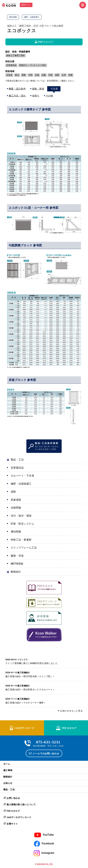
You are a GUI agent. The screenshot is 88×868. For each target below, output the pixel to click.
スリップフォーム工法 (24, 548)
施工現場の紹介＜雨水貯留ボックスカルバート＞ (30, 690)
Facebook (48, 843)
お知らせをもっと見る (71, 711)
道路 (13, 492)
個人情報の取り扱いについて (21, 805)
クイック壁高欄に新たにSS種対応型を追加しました (31, 663)
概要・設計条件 (17, 89)
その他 (49, 96)
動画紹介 (16, 572)
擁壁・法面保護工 (21, 484)
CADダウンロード (24, 728)
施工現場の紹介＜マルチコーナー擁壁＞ (26, 703)
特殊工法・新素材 (21, 540)
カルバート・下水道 (22, 476)
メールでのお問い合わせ (46, 753)
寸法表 (54, 89)
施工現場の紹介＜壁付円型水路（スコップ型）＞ (30, 676)
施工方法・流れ (17, 96)
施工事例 (8, 770)
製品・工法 (17, 460)
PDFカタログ (46, 42)
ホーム (7, 764)
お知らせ (8, 783)
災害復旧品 (17, 468)
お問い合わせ (13, 798)
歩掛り (36, 96)
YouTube (48, 835)
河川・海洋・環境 (21, 516)
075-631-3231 (48, 742)
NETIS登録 (17, 564)
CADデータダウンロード (19, 817)
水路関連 (16, 508)
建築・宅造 (17, 556)
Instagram (48, 853)
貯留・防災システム (22, 524)
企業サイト (12, 824)
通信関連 (16, 532)
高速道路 (16, 500)
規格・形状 (38, 89)
